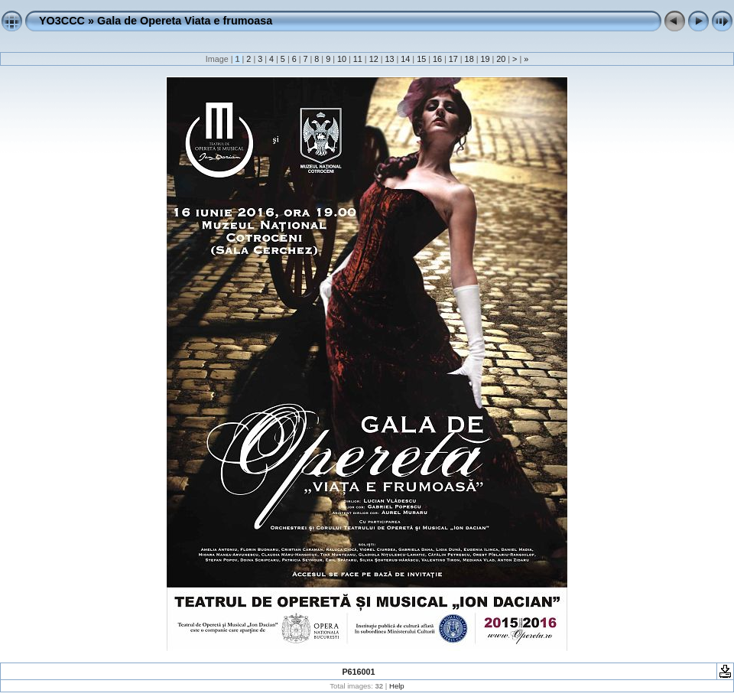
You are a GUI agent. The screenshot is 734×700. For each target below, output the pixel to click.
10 (342, 59)
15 (421, 59)
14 (405, 59)
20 (501, 59)
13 (389, 59)
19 (485, 59)
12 (374, 59)
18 (469, 59)
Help (397, 686)
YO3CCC (62, 21)
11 (358, 59)
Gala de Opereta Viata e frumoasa (185, 21)
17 (453, 59)
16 (437, 59)
